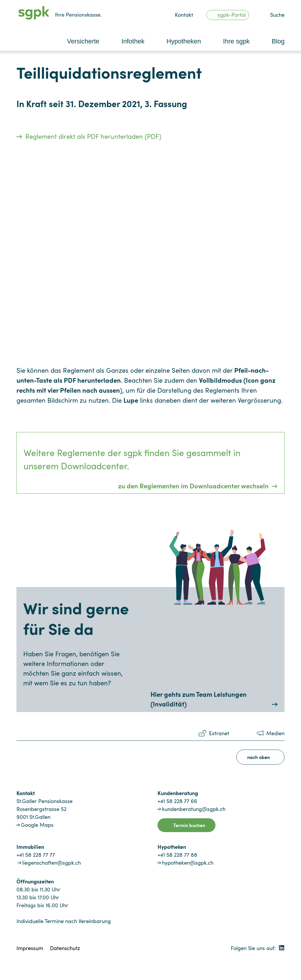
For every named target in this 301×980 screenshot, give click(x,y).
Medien (275, 733)
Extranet (219, 733)
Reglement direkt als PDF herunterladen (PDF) (93, 136)
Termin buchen (189, 825)
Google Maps (37, 825)
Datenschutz (65, 948)
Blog (278, 41)
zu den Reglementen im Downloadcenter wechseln (193, 486)
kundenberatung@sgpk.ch (194, 809)
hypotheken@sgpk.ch (188, 863)
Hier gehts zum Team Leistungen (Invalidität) (199, 699)
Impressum (30, 948)
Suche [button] (277, 15)
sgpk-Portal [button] (232, 15)
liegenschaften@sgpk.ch (52, 863)
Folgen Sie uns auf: (258, 948)
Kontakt (184, 15)
